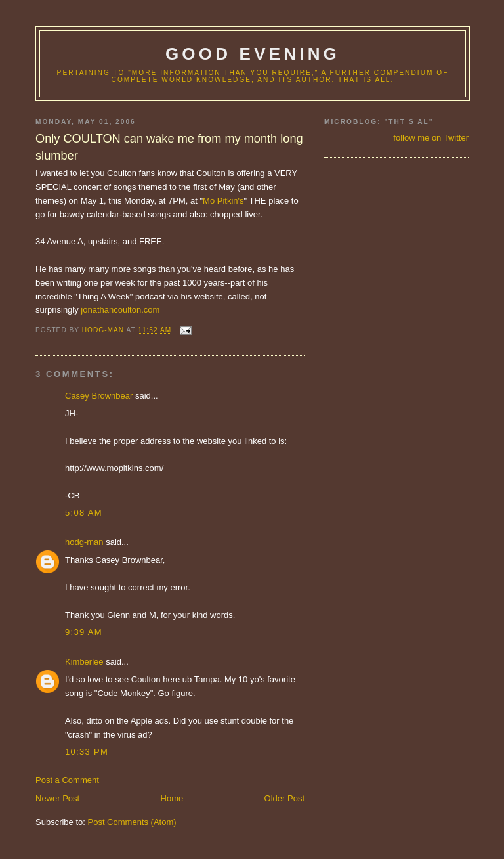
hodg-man (84, 542)
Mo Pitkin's (223, 201)
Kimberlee (84, 662)
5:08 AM (84, 513)
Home (172, 798)
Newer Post (57, 798)
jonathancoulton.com (120, 310)
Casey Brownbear (99, 396)
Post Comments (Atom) (132, 822)
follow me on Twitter (431, 138)
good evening (253, 54)
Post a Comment (67, 780)
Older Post (284, 798)
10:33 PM (87, 752)
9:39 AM (84, 632)
